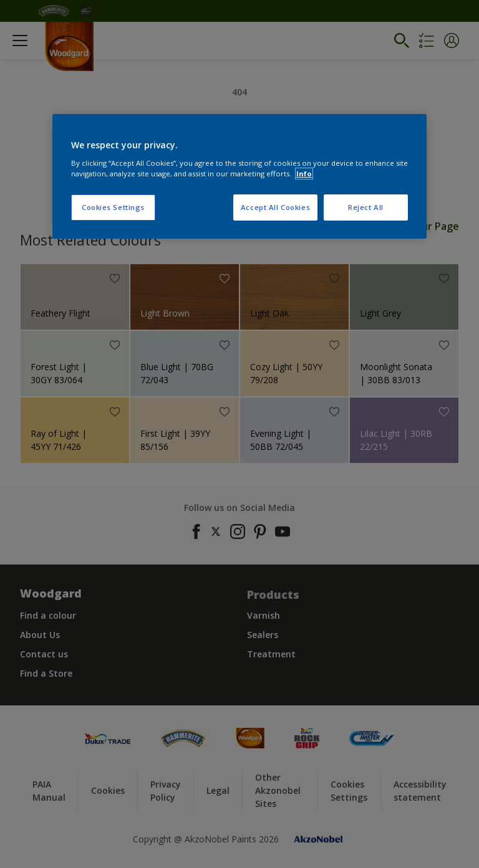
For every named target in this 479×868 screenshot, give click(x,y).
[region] (239, 176)
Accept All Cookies (275, 207)
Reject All (366, 207)
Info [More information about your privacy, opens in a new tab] (304, 174)
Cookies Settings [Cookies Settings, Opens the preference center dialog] (113, 207)
